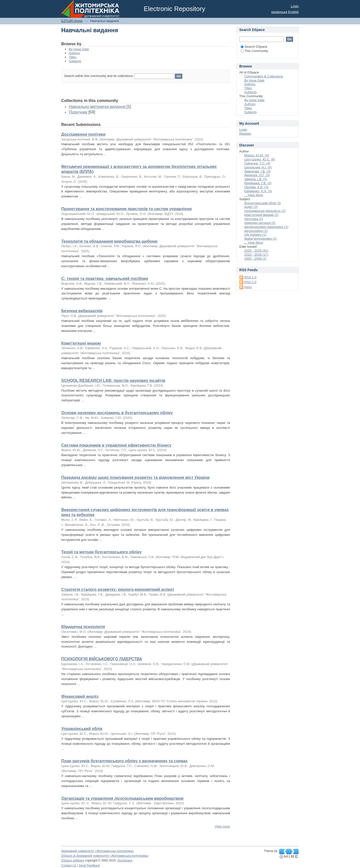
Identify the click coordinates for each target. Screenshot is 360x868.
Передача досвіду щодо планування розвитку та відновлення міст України (135, 477)
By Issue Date (79, 49)
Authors (74, 53)
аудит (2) (251, 207)
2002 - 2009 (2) (255, 259)
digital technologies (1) (260, 239)
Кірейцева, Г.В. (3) (258, 183)
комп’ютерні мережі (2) (261, 215)
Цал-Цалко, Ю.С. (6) (260, 159)
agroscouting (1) (256, 231)
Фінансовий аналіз (80, 696)
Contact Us (69, 866)
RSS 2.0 (250, 282)
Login (295, 6)
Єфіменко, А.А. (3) (258, 191)
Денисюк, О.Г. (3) (257, 175)
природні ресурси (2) (260, 223)
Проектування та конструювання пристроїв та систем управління (126, 209)
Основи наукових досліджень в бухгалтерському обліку (117, 413)
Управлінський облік (82, 729)
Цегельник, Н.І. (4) (258, 167)
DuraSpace (125, 861)
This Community (254, 51)
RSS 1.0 (250, 277)
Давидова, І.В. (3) (257, 171)
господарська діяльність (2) (265, 211)
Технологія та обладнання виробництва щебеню (109, 241)
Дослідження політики (83, 134)
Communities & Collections (264, 76)
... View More (254, 195)
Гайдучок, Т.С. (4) (257, 163)
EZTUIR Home (72, 21)
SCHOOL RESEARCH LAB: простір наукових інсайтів (113, 381)
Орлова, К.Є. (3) (256, 187)
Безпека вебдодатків (82, 311)
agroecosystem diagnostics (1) (266, 227)
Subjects (75, 61)
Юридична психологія (83, 627)
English (293, 12)
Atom (248, 287)
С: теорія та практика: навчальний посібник (105, 279)
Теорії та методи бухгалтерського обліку (101, 552)
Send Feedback (89, 866)
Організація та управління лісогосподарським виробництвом (122, 798)
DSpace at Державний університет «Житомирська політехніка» (105, 856)
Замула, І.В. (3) (256, 179)
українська (279, 12)
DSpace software (73, 861)
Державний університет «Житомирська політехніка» (97, 851)
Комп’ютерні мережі (81, 343)
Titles (73, 57)
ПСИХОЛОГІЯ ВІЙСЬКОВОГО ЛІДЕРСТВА (102, 659)
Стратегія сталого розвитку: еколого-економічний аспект (118, 589)
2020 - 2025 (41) (256, 251)
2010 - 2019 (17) (256, 255)
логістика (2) (254, 219)
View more (222, 826)
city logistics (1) (255, 235)
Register (245, 134)
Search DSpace (254, 47)
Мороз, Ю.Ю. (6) (257, 155)
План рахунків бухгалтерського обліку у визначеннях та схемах (124, 761)
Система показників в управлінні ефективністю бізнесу (116, 445)
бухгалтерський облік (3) (263, 203)
